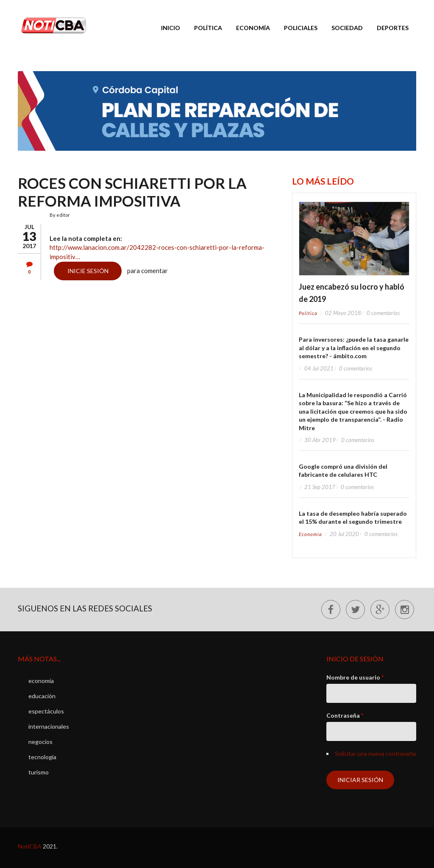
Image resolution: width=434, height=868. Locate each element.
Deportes (393, 28)
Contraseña (345, 715)
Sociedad (347, 28)
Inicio (171, 28)
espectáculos (46, 711)
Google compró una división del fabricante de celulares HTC (343, 471)
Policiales (301, 28)
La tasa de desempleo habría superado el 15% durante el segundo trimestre (353, 518)
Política (208, 28)
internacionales (49, 726)
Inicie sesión (88, 271)
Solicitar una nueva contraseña (375, 753)
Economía (253, 28)
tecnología (42, 757)
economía (310, 534)
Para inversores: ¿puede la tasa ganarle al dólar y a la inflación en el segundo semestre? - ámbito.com (354, 348)
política (308, 313)
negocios (40, 742)
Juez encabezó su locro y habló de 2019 (352, 293)
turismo (39, 772)
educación (42, 696)
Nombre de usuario (355, 677)
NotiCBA (30, 846)
